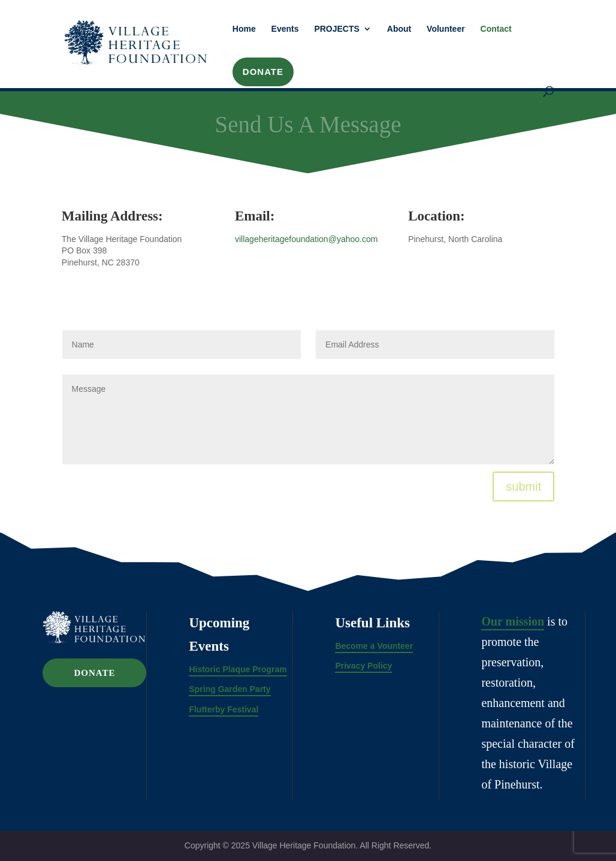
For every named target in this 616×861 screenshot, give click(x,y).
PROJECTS (336, 29)
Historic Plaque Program (238, 669)
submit (523, 487)
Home (244, 29)
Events (285, 29)
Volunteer (446, 29)
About (399, 29)
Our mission (513, 621)
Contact (496, 29)
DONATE (263, 72)
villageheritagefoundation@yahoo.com (306, 239)
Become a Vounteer (374, 646)
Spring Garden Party (230, 689)
